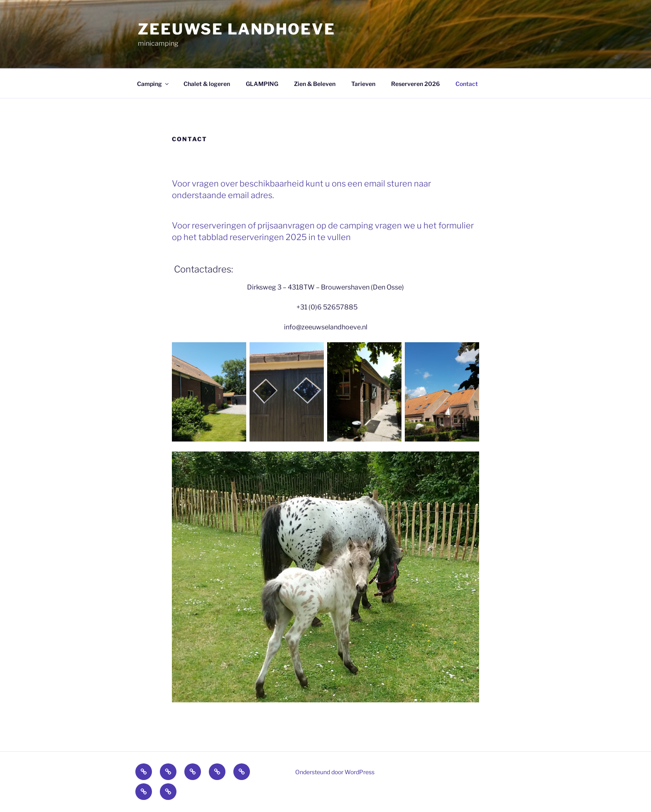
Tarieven (363, 84)
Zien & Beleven (315, 84)
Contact (467, 84)
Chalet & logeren (207, 84)
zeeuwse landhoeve (237, 29)
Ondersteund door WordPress (335, 772)
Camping (153, 84)
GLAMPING (262, 84)
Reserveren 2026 (415, 84)
